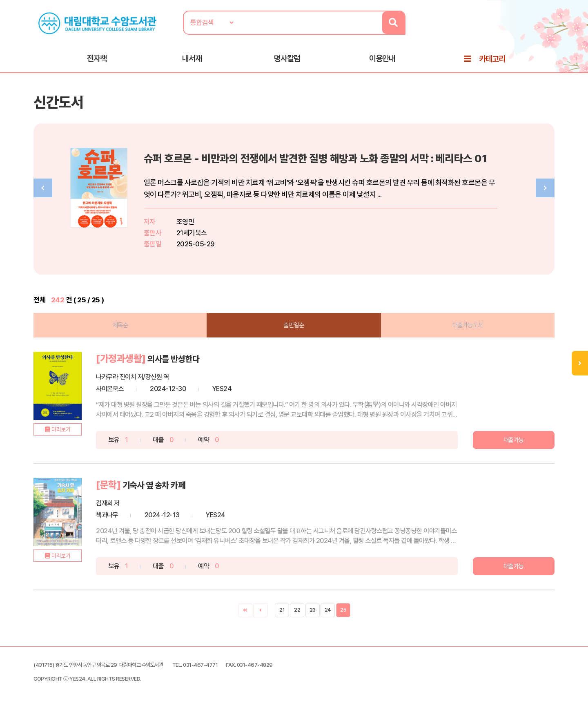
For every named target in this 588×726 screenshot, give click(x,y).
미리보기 (80, 451)
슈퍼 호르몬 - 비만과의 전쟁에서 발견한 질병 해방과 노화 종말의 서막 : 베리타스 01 (367, 166)
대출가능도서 (458, 333)
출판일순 (294, 333)
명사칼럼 (287, 62)
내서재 (192, 62)
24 (328, 618)
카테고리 (492, 62)
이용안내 (382, 62)
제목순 (131, 333)
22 (297, 618)
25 (343, 618)
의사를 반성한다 (200, 367)
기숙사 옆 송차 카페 (181, 493)
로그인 (536, 31)
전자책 (97, 62)
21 (282, 618)
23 (312, 618)
